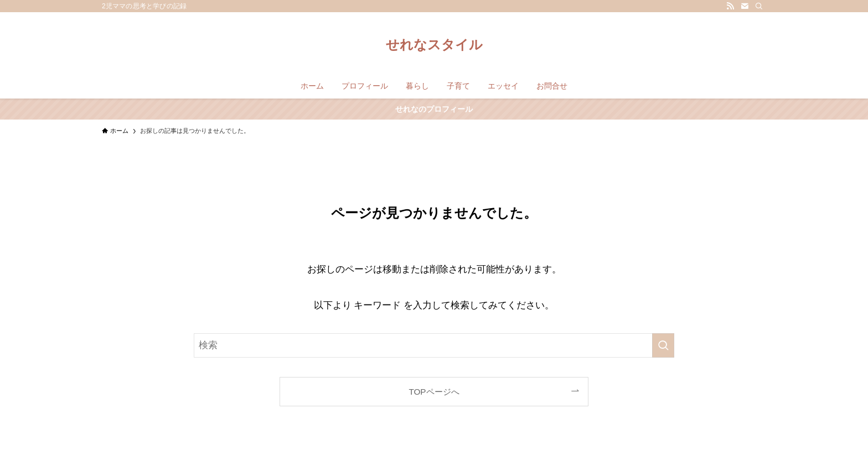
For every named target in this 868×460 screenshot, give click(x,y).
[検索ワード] (434, 345)
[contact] (745, 6)
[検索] (759, 6)
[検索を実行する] (663, 345)
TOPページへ (434, 392)
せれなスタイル (434, 45)
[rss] (730, 6)
